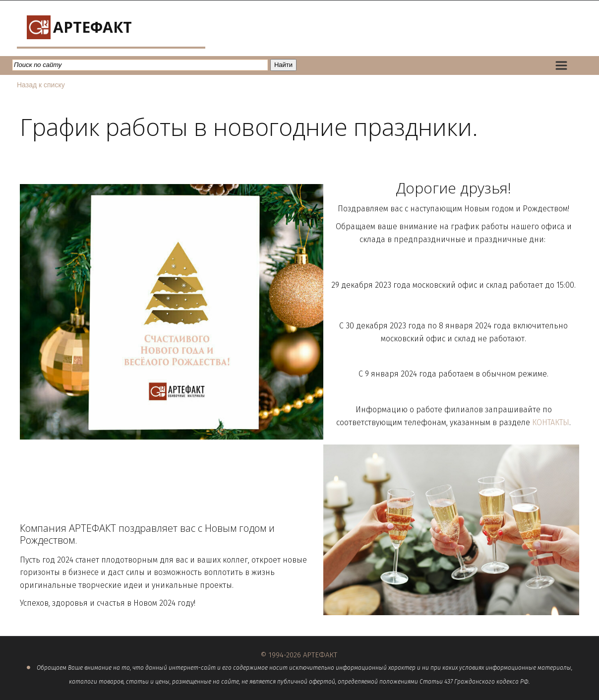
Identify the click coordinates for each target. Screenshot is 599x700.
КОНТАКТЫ (551, 422)
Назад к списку (41, 85)
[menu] (569, 65)
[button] (561, 65)
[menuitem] (561, 65)
